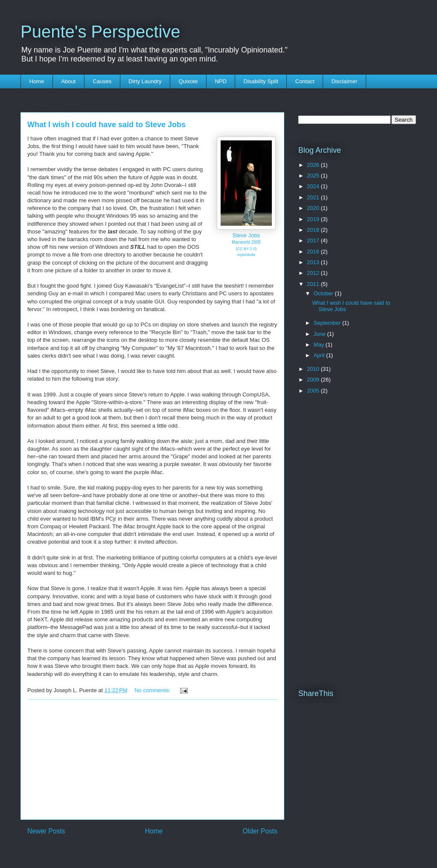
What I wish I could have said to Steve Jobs (106, 125)
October (324, 293)
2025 (314, 176)
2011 (314, 284)
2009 (314, 380)
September (328, 323)
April (320, 355)
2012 (314, 273)
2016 (314, 252)
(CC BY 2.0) (246, 249)
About (68, 81)
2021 (314, 197)
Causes (102, 81)
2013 (314, 262)
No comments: (153, 690)
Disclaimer (345, 81)
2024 (314, 186)
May (320, 345)
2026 (314, 165)
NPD (220, 81)
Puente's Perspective (101, 32)
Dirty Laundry (145, 81)
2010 (314, 369)
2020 (314, 208)
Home (37, 81)
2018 (314, 230)
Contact (305, 81)
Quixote (188, 81)
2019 (314, 219)
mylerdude (246, 255)
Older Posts (260, 831)
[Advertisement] (152, 760)
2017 (314, 240)
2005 (314, 391)
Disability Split (261, 81)
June (320, 334)
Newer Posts (46, 831)
